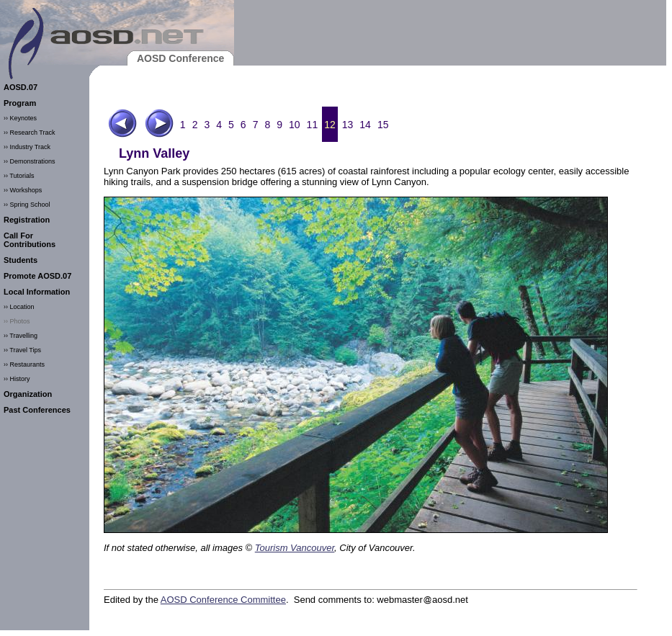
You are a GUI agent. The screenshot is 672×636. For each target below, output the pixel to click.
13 (348, 125)
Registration (27, 220)
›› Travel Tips (22, 350)
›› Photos (17, 321)
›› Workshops (23, 190)
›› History (17, 379)
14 (365, 125)
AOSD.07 (21, 87)
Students (21, 260)
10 (295, 125)
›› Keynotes (20, 118)
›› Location (19, 307)
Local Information (37, 292)
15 (383, 125)
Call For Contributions (30, 240)
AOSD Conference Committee (223, 600)
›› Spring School (27, 205)
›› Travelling (21, 336)
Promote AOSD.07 (37, 276)
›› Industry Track (27, 147)
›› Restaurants (24, 364)
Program (20, 103)
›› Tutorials (19, 176)
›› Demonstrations (30, 161)
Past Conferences (37, 410)
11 (313, 125)
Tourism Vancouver (295, 548)
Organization (28, 394)
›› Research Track (30, 133)
